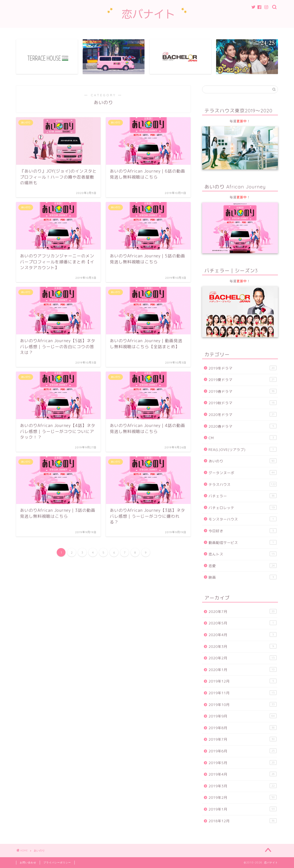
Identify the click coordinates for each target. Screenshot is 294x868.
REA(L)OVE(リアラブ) (243, 450)
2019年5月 (243, 763)
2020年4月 (243, 635)
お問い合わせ (28, 862)
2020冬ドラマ (243, 415)
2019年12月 (243, 681)
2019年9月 (243, 716)
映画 (243, 577)
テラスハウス (243, 484)
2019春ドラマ (243, 391)
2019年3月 (243, 786)
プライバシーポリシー (57, 862)
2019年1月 (243, 809)
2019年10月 (243, 705)
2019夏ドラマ (243, 380)
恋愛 (243, 566)
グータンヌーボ (243, 473)
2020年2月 (243, 658)
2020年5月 (243, 623)
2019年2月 (243, 797)
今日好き (243, 531)
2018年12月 (243, 821)
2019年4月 (243, 774)
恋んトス (243, 554)
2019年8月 (243, 728)
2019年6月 (243, 751)
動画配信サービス (243, 543)
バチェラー (243, 496)
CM (243, 438)
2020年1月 (243, 670)
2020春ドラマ (243, 426)
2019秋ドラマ (243, 403)
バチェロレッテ (243, 508)
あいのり (243, 461)
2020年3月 (243, 646)
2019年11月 (243, 693)
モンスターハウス (243, 519)
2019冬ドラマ (243, 368)
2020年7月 (243, 612)
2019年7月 (243, 739)
